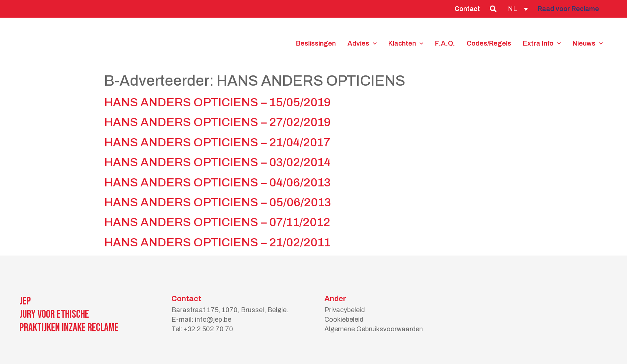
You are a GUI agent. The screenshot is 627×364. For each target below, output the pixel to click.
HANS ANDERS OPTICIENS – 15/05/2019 (217, 102)
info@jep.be (213, 320)
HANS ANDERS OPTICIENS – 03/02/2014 (217, 162)
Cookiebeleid (344, 320)
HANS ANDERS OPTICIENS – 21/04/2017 (217, 142)
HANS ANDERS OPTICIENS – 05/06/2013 (218, 202)
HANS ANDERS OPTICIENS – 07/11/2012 (217, 222)
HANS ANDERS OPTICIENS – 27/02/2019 (217, 122)
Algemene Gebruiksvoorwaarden (374, 329)
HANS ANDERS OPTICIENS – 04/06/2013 (217, 183)
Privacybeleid (345, 310)
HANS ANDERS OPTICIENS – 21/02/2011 (217, 242)
